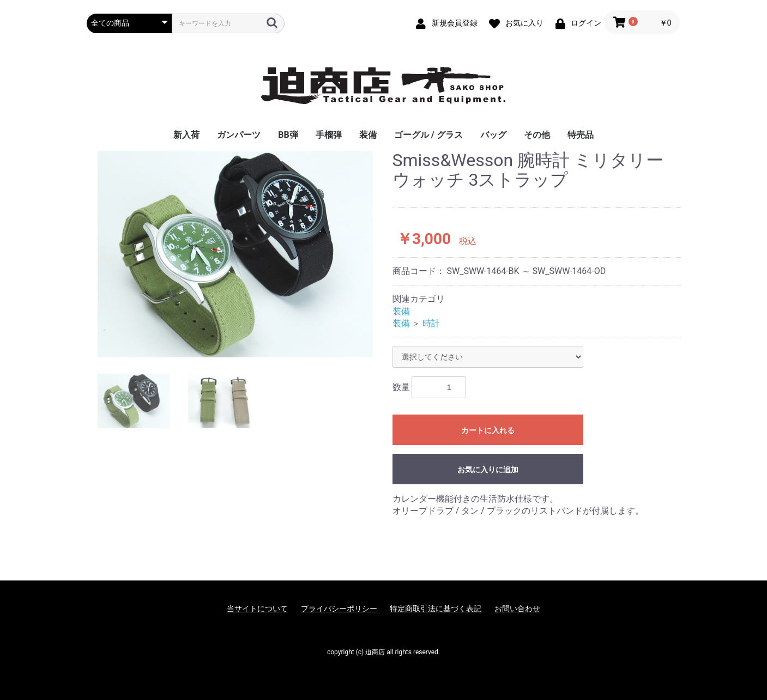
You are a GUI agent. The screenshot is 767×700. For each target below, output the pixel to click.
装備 (368, 135)
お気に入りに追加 (488, 470)
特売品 (581, 135)
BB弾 (288, 135)
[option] (235, 254)
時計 (431, 323)
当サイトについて (257, 608)
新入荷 (186, 135)
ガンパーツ (239, 135)
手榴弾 (329, 135)
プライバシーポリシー (339, 608)
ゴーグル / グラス (428, 135)
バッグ (493, 135)
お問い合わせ (517, 608)
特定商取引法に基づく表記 (436, 608)
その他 (537, 135)
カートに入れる (488, 430)
